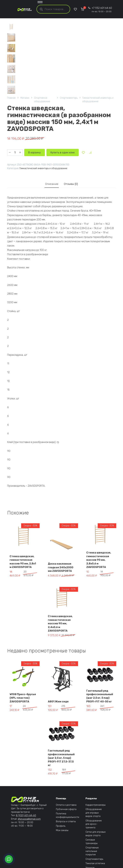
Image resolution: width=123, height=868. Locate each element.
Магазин (25, 98)
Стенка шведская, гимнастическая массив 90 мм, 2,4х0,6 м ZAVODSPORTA (60, 623)
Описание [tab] (52, 184)
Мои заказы (62, 830)
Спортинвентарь (69, 98)
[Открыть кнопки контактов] (9, 859)
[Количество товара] (15, 153)
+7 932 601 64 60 (102, 10)
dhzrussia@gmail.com (29, 819)
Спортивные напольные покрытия (92, 851)
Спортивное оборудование (42, 100)
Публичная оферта (66, 809)
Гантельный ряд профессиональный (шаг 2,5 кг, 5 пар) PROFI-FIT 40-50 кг (100, 696)
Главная (11, 98)
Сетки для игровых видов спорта (96, 834)
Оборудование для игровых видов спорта (94, 813)
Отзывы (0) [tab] (71, 184)
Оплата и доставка (66, 805)
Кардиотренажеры (96, 805)
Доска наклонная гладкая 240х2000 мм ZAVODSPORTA (61, 567)
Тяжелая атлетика (95, 863)
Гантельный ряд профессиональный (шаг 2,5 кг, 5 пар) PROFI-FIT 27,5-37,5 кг (61, 758)
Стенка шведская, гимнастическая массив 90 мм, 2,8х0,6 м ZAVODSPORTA (99, 560)
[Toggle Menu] (40, 3)
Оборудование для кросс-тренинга (94, 824)
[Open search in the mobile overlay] (53, 9)
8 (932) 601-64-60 (26, 815)
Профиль (61, 826)
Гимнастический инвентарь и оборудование (98, 100)
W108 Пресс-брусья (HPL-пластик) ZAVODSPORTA (23, 698)
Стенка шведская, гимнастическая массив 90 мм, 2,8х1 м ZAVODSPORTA (23, 562)
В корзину (35, 153)
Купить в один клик (63, 153)
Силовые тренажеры (92, 842)
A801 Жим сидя (58, 702)
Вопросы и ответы (66, 821)
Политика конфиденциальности (68, 815)
